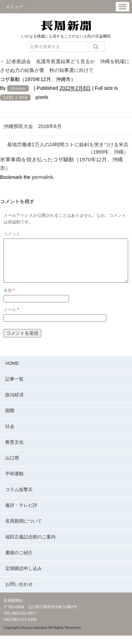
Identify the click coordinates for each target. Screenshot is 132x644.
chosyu (18, 88)
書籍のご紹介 (19, 561)
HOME (12, 372)
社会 (10, 435)
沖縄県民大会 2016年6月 (33, 126)
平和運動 (14, 482)
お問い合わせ (19, 593)
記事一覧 (14, 387)
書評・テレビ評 (21, 514)
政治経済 (14, 403)
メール (11, 318)
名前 (9, 299)
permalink (42, 177)
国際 (10, 419)
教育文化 (14, 451)
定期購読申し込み (24, 577)
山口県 (12, 466)
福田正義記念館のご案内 (30, 545)
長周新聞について (24, 529)
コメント (12, 234)
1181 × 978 (15, 98)
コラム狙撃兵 (19, 498)
